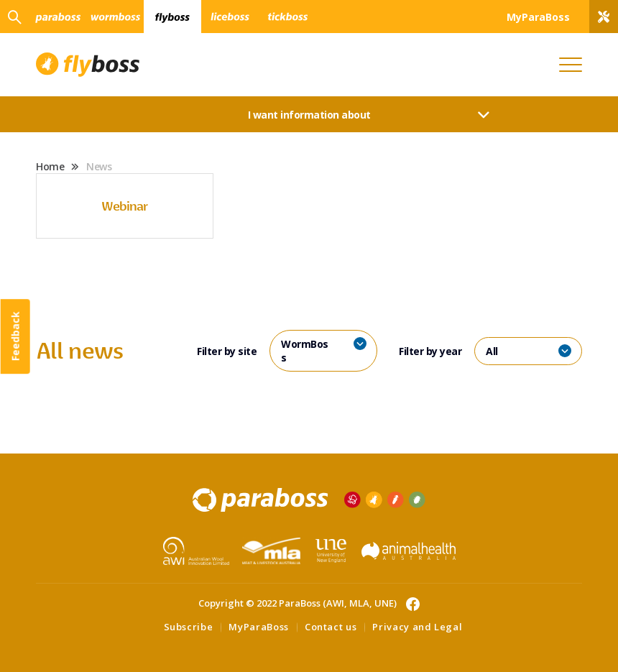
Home (50, 166)
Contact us (331, 627)
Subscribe (189, 627)
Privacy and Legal (417, 627)
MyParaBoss (259, 627)
